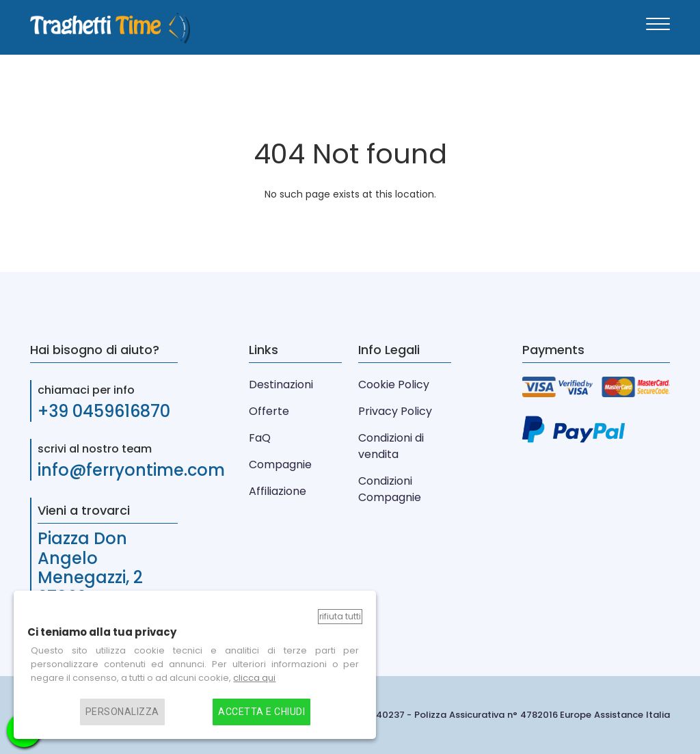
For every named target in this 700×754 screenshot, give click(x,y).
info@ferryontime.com (131, 470)
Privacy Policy (395, 411)
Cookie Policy (394, 385)
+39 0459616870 (104, 411)
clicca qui (254, 678)
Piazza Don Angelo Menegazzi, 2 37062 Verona (95, 568)
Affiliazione (278, 491)
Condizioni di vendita (391, 446)
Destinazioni (281, 385)
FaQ (260, 438)
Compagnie (280, 464)
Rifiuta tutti (340, 616)
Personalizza (122, 712)
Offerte (269, 411)
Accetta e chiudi (261, 712)
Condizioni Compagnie (390, 489)
